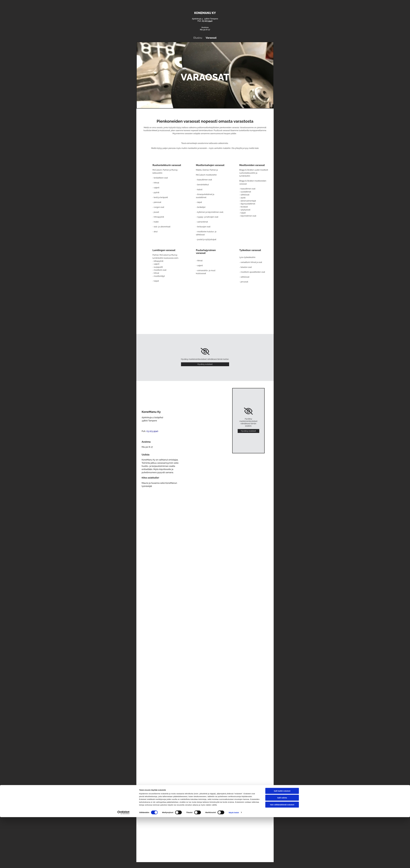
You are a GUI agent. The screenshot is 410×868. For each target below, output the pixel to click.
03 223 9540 (207, 21)
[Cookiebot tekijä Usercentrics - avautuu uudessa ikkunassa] (124, 863)
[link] (205, 351)
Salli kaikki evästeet (282, 842)
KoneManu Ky (205, 13)
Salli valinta (282, 849)
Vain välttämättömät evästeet (282, 855)
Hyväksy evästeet (205, 364)
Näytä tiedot (234, 863)
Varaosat (211, 38)
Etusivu (198, 38)
